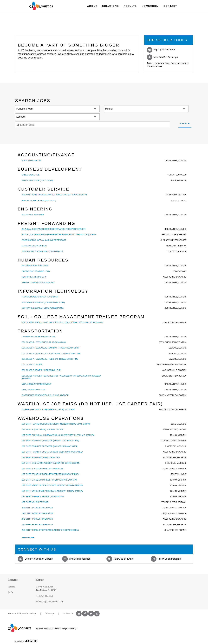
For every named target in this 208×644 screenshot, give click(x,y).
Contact (170, 6)
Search (185, 124)
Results (130, 6)
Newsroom (150, 6)
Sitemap (50, 614)
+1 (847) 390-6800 (45, 596)
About (92, 6)
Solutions (110, 6)
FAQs (10, 592)
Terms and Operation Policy (22, 614)
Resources (13, 580)
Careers (11, 587)
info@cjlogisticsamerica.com (49, 602)
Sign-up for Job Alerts (161, 50)
